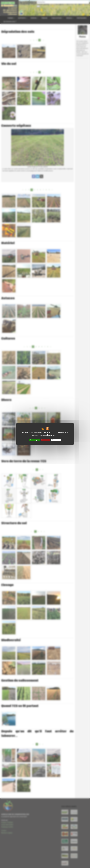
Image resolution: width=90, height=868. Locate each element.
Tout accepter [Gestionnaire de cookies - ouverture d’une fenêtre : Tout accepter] (35, 440)
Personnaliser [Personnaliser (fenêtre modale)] (56, 440)
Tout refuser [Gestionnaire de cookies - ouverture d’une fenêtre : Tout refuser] (45, 440)
